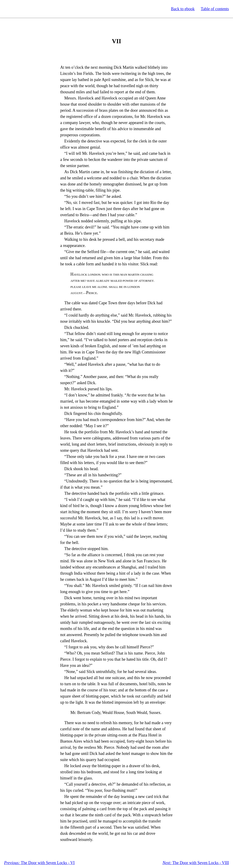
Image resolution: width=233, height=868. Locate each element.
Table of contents (215, 9)
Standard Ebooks (25, 9)
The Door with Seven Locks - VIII (196, 863)
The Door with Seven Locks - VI (39, 863)
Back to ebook (183, 9)
